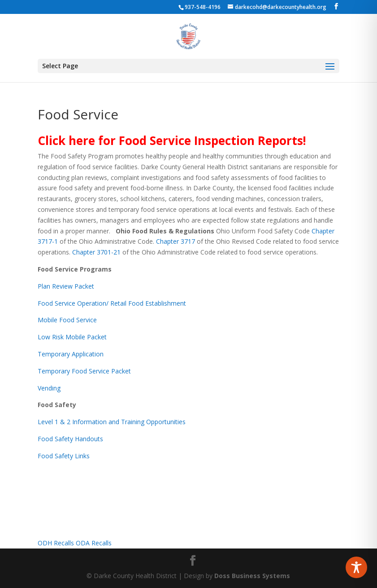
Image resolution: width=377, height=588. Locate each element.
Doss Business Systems (252, 576)
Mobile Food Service (67, 320)
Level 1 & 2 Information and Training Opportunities (112, 422)
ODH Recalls (56, 543)
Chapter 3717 (175, 241)
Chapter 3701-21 (96, 252)
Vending (49, 388)
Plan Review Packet (66, 286)
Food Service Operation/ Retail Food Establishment (112, 303)
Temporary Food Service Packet (84, 371)
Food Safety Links (64, 456)
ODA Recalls (94, 543)
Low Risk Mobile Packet (72, 337)
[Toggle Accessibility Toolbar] (356, 567)
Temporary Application (71, 354)
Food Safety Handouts (70, 439)
